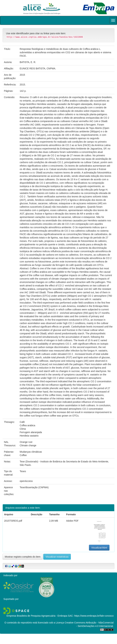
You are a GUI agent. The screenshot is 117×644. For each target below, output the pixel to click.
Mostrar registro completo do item (23, 557)
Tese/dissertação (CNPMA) (34, 487)
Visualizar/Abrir (99, 548)
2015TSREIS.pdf (13, 521)
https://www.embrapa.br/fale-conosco (94, 616)
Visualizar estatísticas (57, 557)
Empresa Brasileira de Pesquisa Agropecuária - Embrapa (37, 616)
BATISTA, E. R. (28, 62)
